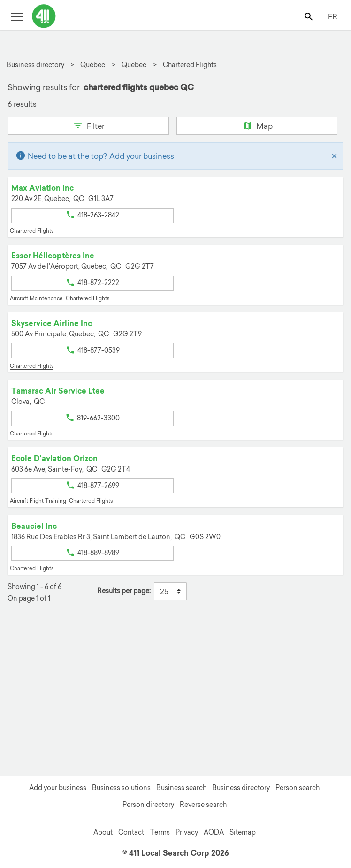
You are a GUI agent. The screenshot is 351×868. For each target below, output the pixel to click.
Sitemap (243, 832)
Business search (181, 788)
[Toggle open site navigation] (17, 16)
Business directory (241, 788)
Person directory (148, 805)
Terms (160, 832)
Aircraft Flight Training (38, 501)
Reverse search (203, 805)
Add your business (142, 156)
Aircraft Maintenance (36, 298)
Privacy (187, 832)
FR (333, 16)
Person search (298, 788)
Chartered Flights (32, 231)
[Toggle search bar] (309, 16)
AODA (214, 832)
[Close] (334, 156)
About (103, 832)
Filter (88, 125)
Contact (131, 832)
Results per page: (124, 591)
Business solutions (121, 788)
